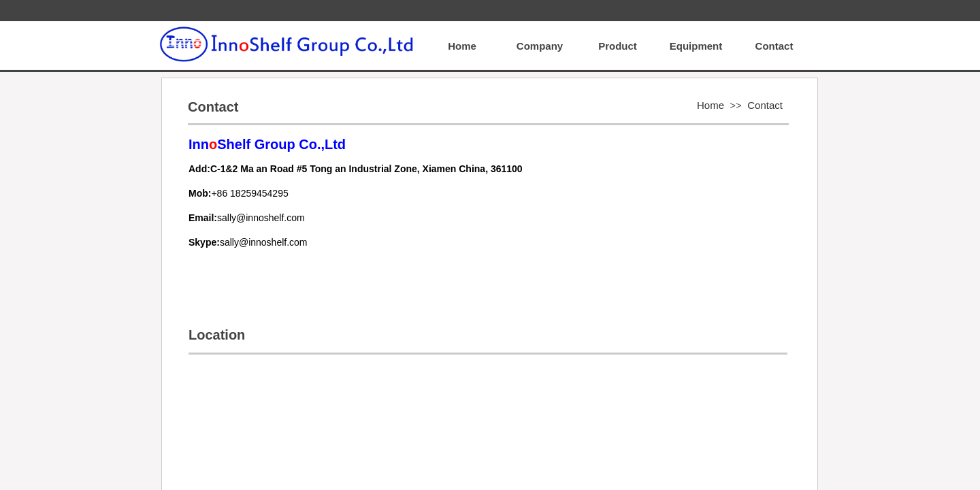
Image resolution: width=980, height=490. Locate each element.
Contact (765, 105)
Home (710, 105)
